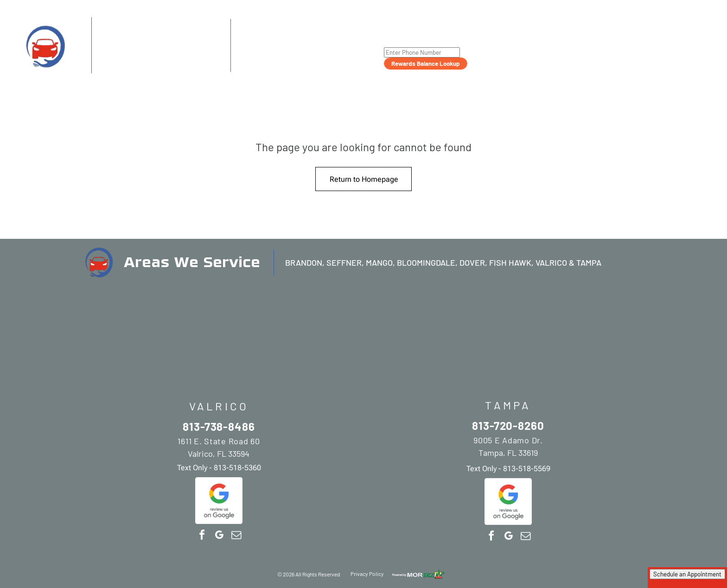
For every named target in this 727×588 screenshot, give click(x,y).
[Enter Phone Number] (422, 52)
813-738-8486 (133, 39)
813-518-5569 (301, 65)
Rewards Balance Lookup (426, 64)
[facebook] (202, 536)
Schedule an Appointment (687, 574)
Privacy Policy (367, 574)
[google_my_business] (219, 536)
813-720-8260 (275, 40)
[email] (236, 536)
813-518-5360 (162, 66)
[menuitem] (492, 37)
